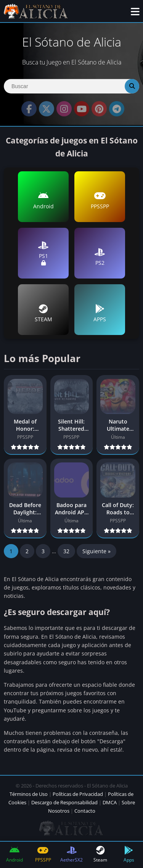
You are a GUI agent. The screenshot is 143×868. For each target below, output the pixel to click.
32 (66, 551)
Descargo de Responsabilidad (64, 802)
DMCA (110, 802)
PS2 (100, 257)
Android (43, 200)
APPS (100, 313)
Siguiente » (96, 551)
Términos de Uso (29, 794)
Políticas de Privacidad (78, 794)
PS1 (43, 253)
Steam (100, 854)
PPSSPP (100, 200)
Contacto (85, 811)
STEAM (43, 313)
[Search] (71, 86)
